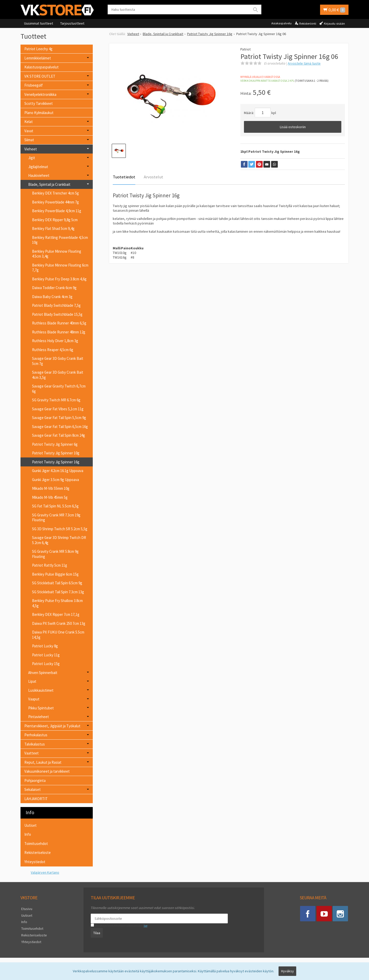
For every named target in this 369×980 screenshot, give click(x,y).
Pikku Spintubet (41, 708)
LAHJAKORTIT (36, 799)
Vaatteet (32, 753)
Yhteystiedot (35, 862)
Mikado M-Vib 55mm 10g (51, 488)
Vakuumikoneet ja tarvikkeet (47, 771)
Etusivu (26, 908)
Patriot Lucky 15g (46, 664)
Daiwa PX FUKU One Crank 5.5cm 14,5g (58, 635)
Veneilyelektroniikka (40, 94)
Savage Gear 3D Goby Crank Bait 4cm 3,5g (58, 375)
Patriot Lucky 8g (45, 646)
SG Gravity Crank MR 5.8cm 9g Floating (55, 554)
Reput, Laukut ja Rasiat (43, 762)
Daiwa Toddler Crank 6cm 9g (54, 288)
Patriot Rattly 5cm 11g (50, 565)
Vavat (29, 131)
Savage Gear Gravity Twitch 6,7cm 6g (59, 389)
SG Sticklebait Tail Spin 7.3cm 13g (58, 592)
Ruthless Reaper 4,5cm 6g (53, 350)
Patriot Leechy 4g (38, 49)
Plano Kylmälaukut (39, 113)
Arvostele (304, 63)
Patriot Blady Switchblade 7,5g (56, 305)
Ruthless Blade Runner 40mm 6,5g (59, 323)
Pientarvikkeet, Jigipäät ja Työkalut (52, 726)
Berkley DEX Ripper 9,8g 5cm (55, 220)
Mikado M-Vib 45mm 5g (50, 497)
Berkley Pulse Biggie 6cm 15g (55, 574)
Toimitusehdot (36, 844)
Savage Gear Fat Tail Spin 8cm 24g (59, 435)
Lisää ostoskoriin (293, 127)
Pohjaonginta (35, 780)
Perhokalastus (36, 735)
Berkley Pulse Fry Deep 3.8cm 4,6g (59, 279)
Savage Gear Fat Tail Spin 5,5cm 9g (59, 418)
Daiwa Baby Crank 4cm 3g (52, 297)
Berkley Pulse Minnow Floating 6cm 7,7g (60, 268)
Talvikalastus (35, 744)
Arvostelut (153, 177)
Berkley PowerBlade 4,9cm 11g (57, 211)
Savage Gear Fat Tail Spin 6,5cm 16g (60, 427)
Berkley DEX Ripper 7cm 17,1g (56, 614)
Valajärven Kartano (45, 872)
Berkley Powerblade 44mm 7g (55, 202)
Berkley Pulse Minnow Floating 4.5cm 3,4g (57, 254)
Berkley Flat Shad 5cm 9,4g (53, 228)
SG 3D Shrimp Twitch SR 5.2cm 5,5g (60, 529)
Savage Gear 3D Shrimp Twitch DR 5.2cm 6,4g (59, 540)
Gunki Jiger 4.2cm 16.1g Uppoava (58, 471)
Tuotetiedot (124, 177)
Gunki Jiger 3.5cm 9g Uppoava (55, 480)
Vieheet (31, 149)
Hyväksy (288, 972)
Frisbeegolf (34, 85)
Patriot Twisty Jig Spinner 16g (56, 462)
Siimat (29, 140)
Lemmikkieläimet (38, 58)
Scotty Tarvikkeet (39, 103)
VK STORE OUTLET (40, 76)
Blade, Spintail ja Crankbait (49, 184)
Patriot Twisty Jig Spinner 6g (55, 444)
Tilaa (96, 933)
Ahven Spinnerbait (43, 673)
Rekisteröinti (308, 23)
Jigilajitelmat (38, 167)
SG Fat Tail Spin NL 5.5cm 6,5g (55, 506)
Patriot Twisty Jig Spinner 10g (56, 453)
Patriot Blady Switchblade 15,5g (57, 314)
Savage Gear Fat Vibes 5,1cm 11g (58, 409)
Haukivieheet (39, 175)
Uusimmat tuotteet (39, 23)
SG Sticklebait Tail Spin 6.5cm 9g (57, 583)
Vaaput (34, 699)
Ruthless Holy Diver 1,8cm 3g (55, 341)
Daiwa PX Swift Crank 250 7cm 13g (59, 623)
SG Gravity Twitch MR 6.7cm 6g (56, 400)
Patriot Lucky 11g (46, 655)
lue (145, 926)
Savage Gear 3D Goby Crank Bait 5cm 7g (58, 361)
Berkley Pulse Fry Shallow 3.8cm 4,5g (57, 603)
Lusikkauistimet (41, 690)
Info (28, 834)
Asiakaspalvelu (281, 23)
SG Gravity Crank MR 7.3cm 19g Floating (56, 518)
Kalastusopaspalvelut (42, 67)
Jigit (32, 158)
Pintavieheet (39, 717)
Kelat (29, 122)
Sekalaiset (33, 789)
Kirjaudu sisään (334, 23)
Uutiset (30, 825)
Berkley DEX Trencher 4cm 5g (55, 193)
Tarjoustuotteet (72, 23)
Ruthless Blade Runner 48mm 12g (59, 332)
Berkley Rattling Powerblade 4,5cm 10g (60, 240)
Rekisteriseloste (38, 853)
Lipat (32, 681)
